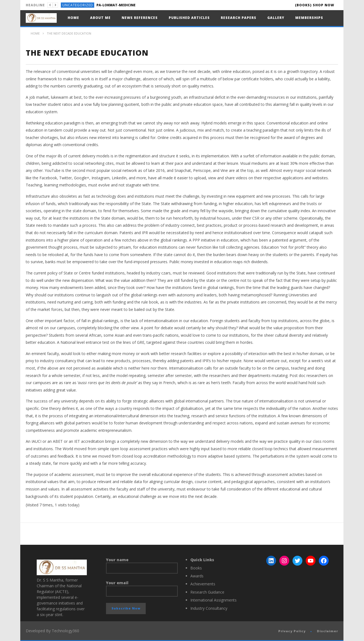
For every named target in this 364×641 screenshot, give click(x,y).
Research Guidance (207, 592)
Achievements (203, 584)
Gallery (276, 18)
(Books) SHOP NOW (315, 5)
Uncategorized (78, 5)
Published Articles (189, 18)
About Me (100, 18)
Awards (197, 576)
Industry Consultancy (209, 608)
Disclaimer (327, 631)
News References (140, 18)
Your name (142, 565)
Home (73, 18)
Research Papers (239, 18)
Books (196, 568)
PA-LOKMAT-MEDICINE (116, 5)
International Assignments (213, 600)
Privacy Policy (292, 631)
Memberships (309, 18)
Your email (142, 588)
